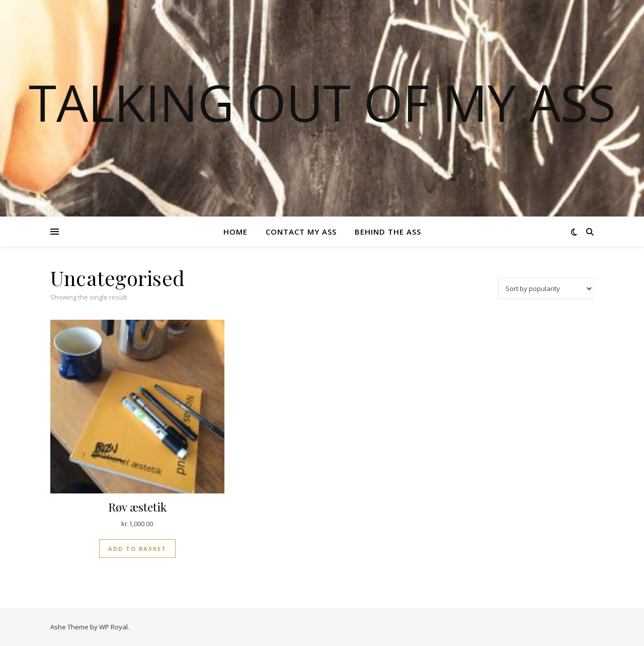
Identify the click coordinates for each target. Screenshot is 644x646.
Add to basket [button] (137, 549)
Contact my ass (301, 232)
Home (235, 232)
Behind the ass (388, 232)
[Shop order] (546, 289)
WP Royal (113, 627)
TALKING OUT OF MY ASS (322, 102)
